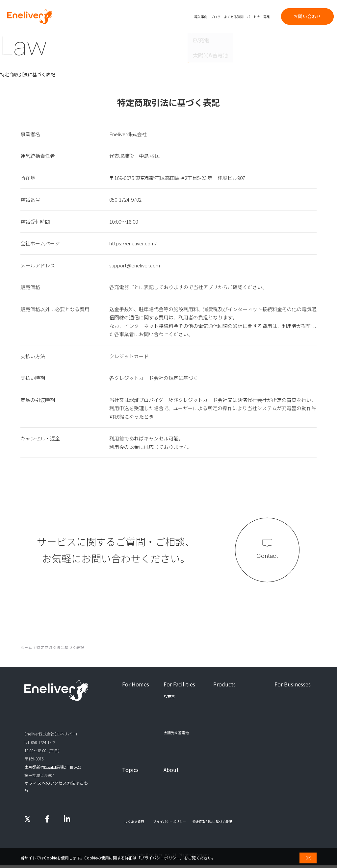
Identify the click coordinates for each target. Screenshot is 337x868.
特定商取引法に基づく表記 (212, 824)
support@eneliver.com (135, 265)
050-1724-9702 (125, 199)
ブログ (216, 17)
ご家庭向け (137, 17)
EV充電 (128, 696)
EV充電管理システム (230, 706)
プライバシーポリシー (160, 858)
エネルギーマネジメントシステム (240, 724)
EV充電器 (221, 696)
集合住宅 (173, 706)
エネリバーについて (180, 783)
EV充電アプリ (224, 715)
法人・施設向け (160, 17)
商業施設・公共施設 (182, 724)
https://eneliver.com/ (133, 243)
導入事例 (201, 17)
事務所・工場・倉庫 (182, 715)
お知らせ (129, 802)
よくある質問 (234, 17)
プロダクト (183, 17)
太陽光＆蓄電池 (135, 706)
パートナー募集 (258, 17)
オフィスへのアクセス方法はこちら (56, 784)
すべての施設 (177, 743)
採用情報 (171, 793)
